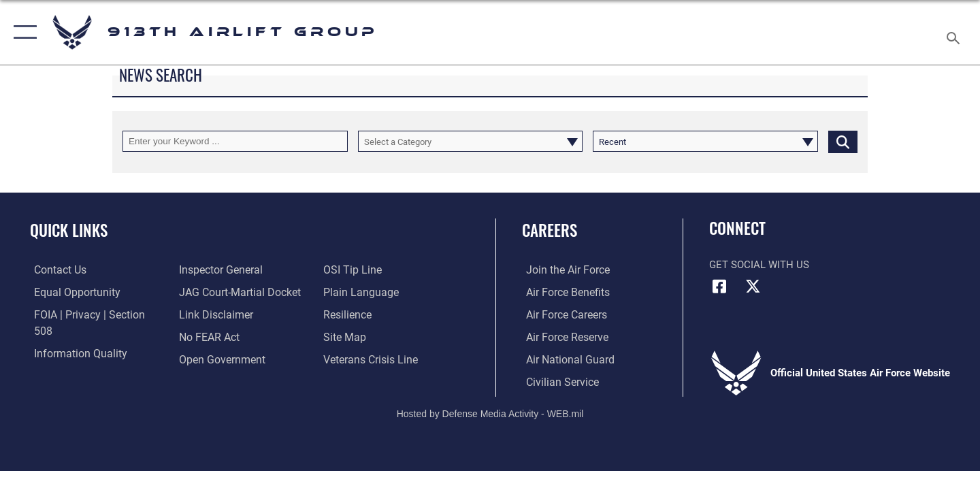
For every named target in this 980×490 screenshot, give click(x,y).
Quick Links (69, 230)
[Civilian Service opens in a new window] (557, 381)
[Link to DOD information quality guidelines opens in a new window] (73, 336)
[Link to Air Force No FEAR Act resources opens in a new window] (207, 314)
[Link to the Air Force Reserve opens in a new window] (562, 336)
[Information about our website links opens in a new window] (213, 292)
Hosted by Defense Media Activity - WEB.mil (490, 413)
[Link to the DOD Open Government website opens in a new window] (218, 336)
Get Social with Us (759, 265)
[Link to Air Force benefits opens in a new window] (562, 292)
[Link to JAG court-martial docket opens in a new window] (236, 269)
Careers (550, 230)
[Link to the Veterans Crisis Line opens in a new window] (371, 336)
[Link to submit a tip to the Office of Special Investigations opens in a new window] (205, 359)
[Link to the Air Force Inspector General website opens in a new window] (70, 359)
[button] (22, 32)
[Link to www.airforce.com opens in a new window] (562, 269)
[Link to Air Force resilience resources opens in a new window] (348, 292)
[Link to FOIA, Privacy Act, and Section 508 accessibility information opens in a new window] (92, 314)
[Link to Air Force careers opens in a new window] (562, 314)
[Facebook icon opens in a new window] (719, 287)
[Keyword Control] (235, 141)
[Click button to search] (843, 141)
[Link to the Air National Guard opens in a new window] (564, 359)
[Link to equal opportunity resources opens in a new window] (70, 292)
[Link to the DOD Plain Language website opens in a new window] (359, 269)
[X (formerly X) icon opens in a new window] (753, 287)
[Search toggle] (955, 32)
